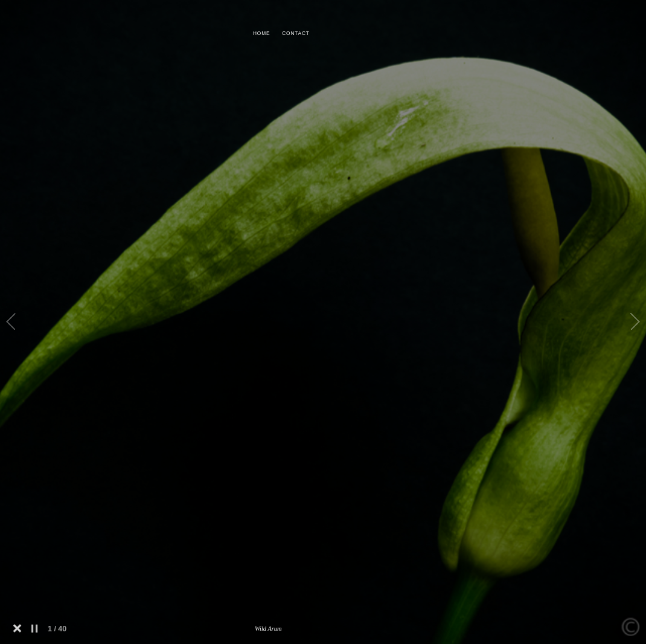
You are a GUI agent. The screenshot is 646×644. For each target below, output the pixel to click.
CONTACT (296, 33)
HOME (261, 33)
